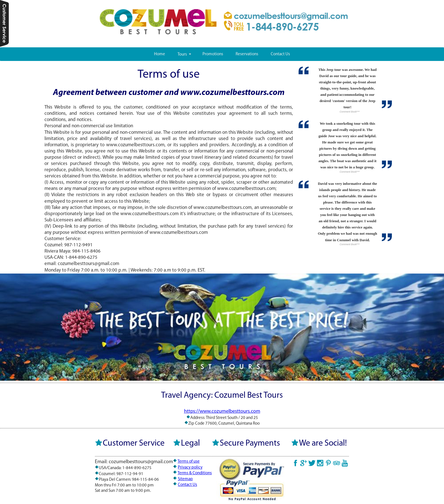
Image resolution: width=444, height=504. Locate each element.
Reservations (247, 54)
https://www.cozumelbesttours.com (222, 411)
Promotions (213, 54)
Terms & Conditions (195, 473)
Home (160, 54)
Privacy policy (190, 468)
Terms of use (189, 462)
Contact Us (280, 54)
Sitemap (185, 479)
